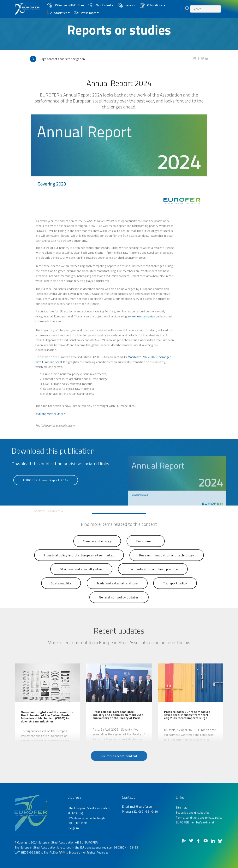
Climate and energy (97, 550)
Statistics (57, 13)
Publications (151, 5)
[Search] (205, 9)
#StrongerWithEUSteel (66, 5)
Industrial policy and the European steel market (79, 564)
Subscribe (182, 828)
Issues (125, 5)
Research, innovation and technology (167, 564)
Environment (146, 550)
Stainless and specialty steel (81, 578)
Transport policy (175, 593)
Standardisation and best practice (153, 578)
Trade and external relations (117, 593)
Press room (85, 13)
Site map (181, 823)
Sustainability (61, 593)
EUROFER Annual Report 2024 (46, 488)
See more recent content (119, 764)
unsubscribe (202, 828)
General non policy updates (119, 606)
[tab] (112, 59)
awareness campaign (141, 328)
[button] (112, 59)
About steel (100, 5)
